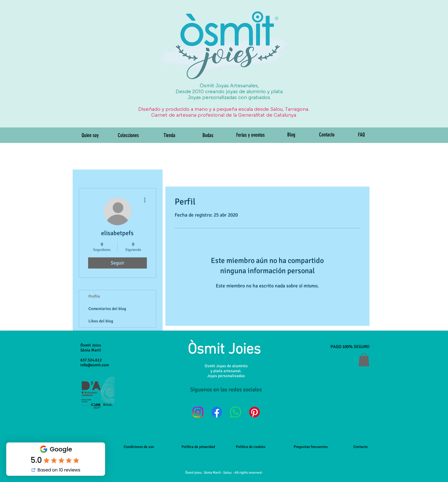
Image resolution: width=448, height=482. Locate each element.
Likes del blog (101, 321)
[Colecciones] (128, 136)
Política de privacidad (198, 447)
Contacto (361, 447)
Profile (94, 296)
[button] (364, 360)
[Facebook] (217, 412)
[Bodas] (208, 136)
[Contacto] (327, 135)
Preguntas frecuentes (311, 447)
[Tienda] (169, 136)
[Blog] (291, 135)
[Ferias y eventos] (250, 135)
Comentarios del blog (107, 309)
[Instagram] (198, 412)
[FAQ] (362, 135)
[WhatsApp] (236, 412)
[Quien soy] (90, 136)
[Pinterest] (254, 412)
